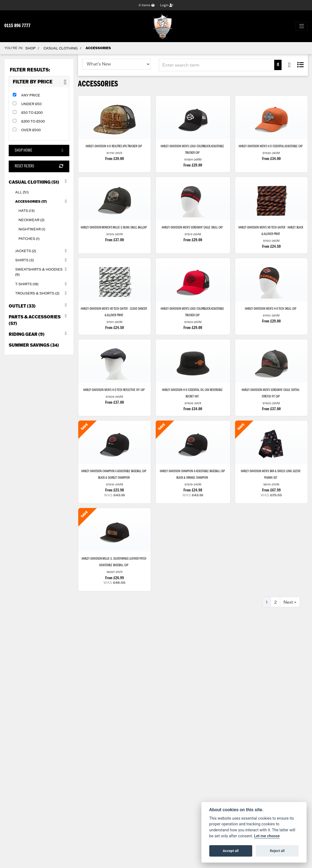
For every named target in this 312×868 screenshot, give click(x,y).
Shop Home (39, 151)
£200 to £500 (33, 121)
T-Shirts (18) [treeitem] (42, 284)
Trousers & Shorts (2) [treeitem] (42, 293)
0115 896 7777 (17, 26)
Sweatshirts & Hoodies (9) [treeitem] (42, 271)
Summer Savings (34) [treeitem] (34, 345)
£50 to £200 (32, 112)
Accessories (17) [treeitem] (42, 201)
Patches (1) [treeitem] (29, 239)
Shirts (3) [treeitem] (42, 260)
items (147, 5)
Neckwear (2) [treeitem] (31, 220)
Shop (30, 48)
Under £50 (31, 104)
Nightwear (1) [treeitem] (32, 229)
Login (167, 5)
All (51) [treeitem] (22, 192)
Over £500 (31, 130)
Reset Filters (39, 167)
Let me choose (267, 836)
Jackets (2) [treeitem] (42, 251)
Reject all (277, 851)
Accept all (231, 851)
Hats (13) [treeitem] (26, 211)
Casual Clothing (61, 48)
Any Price (31, 95)
